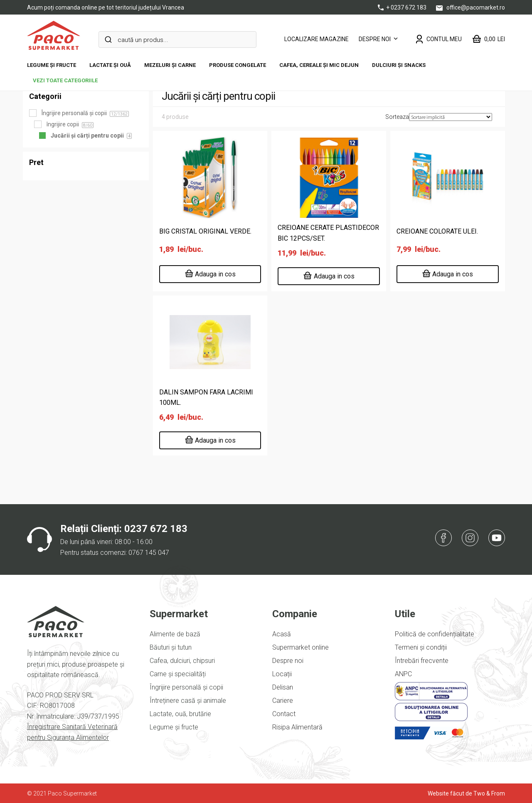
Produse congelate (238, 65)
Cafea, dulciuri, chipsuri (182, 661)
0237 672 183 (156, 529)
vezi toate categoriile (65, 80)
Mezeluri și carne (170, 65)
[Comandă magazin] (451, 117)
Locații (282, 674)
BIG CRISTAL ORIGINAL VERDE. (205, 231)
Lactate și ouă (110, 65)
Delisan (283, 687)
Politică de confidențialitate (435, 634)
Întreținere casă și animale (188, 701)
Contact (284, 714)
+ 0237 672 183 (403, 7)
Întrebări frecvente (422, 661)
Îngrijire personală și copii (186, 687)
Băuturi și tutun (171, 647)
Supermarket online (300, 647)
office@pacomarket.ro (470, 7)
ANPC (403, 674)
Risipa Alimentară (297, 727)
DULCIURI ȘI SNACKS (399, 65)
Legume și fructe (52, 65)
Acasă (282, 634)
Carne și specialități (178, 674)
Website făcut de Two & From (466, 793)
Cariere (283, 701)
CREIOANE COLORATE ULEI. (437, 231)
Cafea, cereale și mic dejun (319, 65)
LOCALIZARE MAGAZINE (316, 39)
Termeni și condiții (421, 647)
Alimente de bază (175, 634)
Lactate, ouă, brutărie (180, 714)
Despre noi (375, 39)
